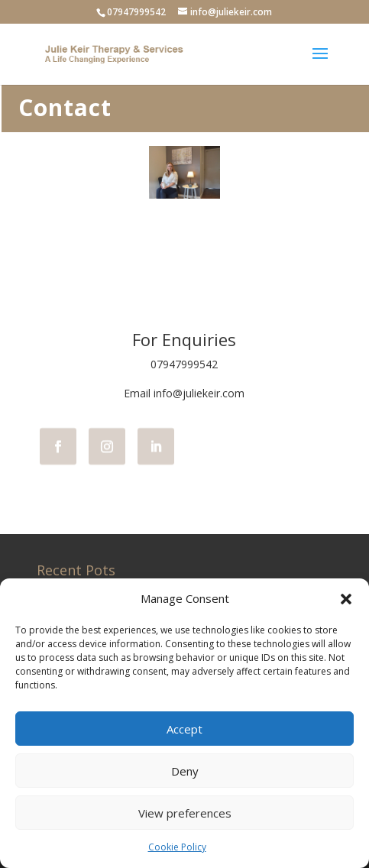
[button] (346, 599)
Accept (184, 729)
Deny (185, 771)
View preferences (185, 813)
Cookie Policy (177, 847)
